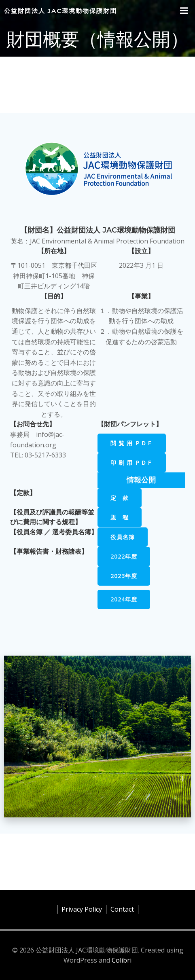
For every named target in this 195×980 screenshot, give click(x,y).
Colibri (122, 960)
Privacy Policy (82, 909)
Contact (122, 909)
